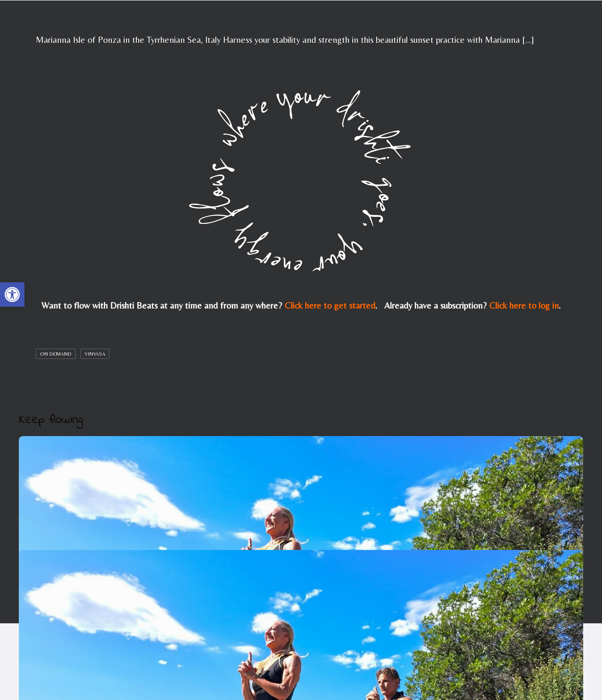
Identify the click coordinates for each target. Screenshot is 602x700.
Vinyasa (95, 354)
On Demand (56, 354)
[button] (12, 294)
